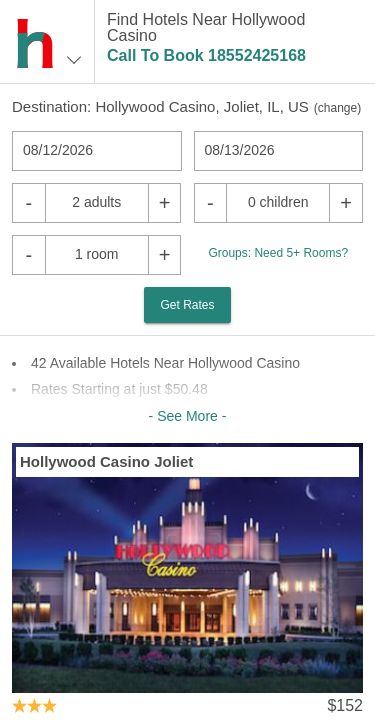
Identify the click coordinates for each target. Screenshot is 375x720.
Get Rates (187, 305)
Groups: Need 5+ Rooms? (278, 253)
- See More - (188, 416)
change (337, 108)
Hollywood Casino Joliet (106, 461)
